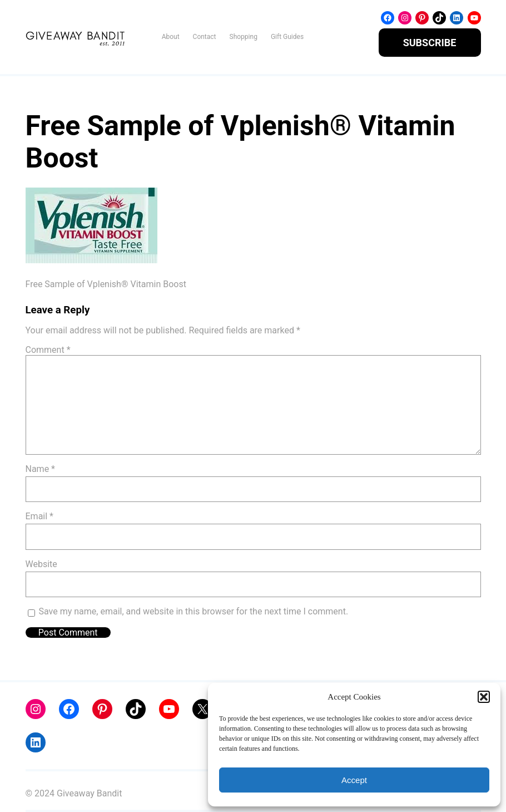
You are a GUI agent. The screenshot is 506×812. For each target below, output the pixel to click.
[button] (484, 697)
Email (39, 516)
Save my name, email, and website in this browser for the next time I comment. (194, 611)
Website (41, 564)
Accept (354, 780)
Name (41, 469)
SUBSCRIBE (430, 43)
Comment (48, 350)
